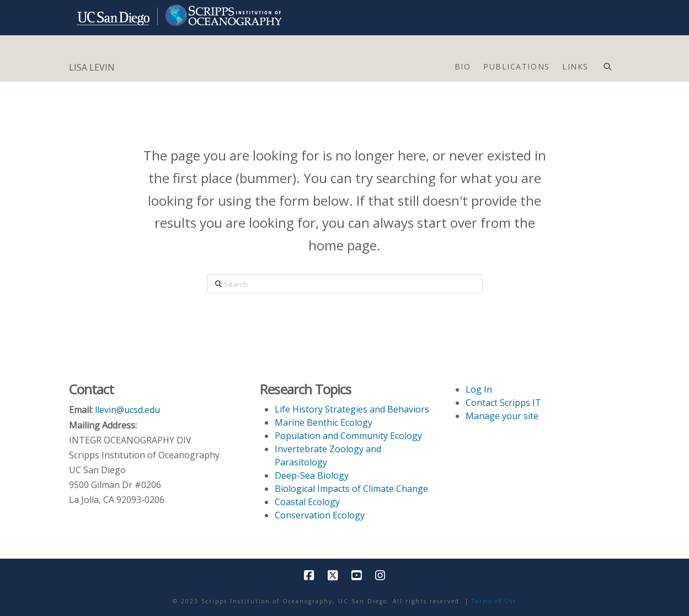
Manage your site (502, 416)
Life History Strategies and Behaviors (352, 409)
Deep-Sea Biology (312, 475)
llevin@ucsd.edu (127, 410)
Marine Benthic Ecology (324, 422)
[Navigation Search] (607, 64)
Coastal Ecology (307, 502)
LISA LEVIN (92, 67)
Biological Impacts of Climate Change (351, 489)
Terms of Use (494, 601)
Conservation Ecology (320, 515)
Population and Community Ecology (348, 436)
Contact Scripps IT (503, 403)
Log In (479, 389)
